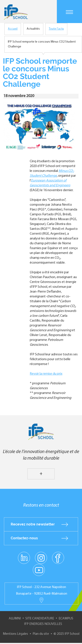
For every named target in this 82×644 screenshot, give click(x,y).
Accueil (13, 29)
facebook (58, 558)
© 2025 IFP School (66, 634)
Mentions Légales (15, 634)
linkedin (24, 555)
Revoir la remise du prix (46, 374)
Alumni (15, 619)
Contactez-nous (24, 538)
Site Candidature (40, 619)
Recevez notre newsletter (33, 524)
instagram (41, 558)
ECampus (66, 619)
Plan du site (41, 634)
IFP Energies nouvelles (43, 624)
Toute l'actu (56, 29)
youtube (39, 570)
